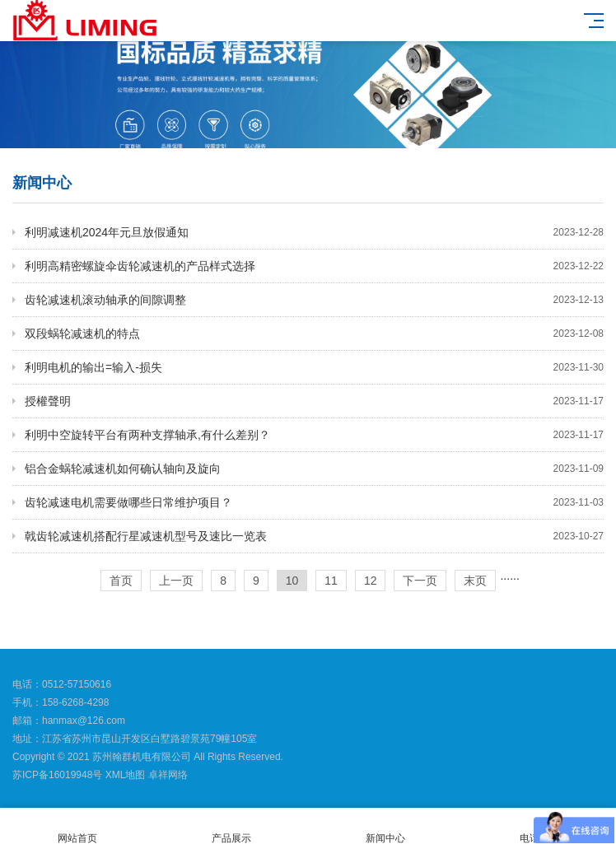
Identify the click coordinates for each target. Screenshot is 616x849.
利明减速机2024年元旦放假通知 (314, 232)
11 (331, 581)
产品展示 (231, 829)
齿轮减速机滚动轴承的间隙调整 (314, 300)
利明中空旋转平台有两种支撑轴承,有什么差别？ (314, 435)
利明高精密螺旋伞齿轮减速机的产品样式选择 (314, 266)
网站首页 (77, 829)
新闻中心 (385, 829)
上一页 (176, 581)
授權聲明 (314, 401)
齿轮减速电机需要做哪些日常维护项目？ (314, 502)
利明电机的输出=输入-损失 (314, 367)
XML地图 (126, 775)
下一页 (420, 581)
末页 (475, 581)
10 (292, 581)
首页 (121, 581)
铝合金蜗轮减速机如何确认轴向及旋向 (314, 469)
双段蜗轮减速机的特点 (314, 334)
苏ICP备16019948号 (57, 775)
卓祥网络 (168, 775)
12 (371, 581)
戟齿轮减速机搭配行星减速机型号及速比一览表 (314, 536)
